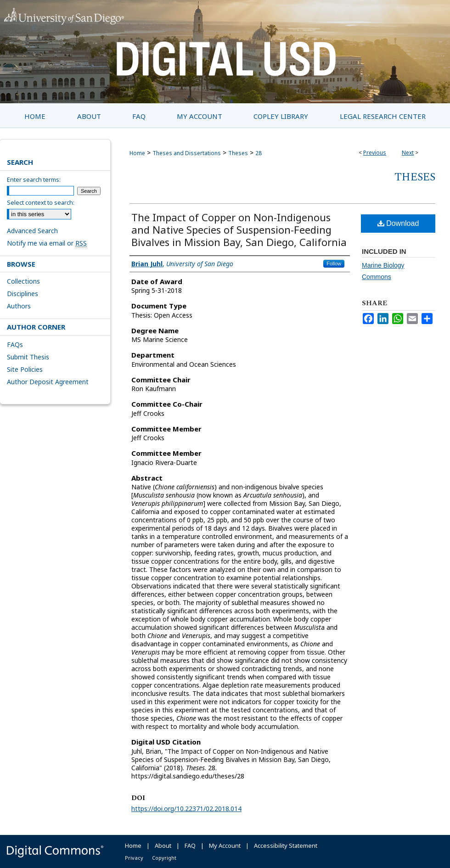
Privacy (134, 858)
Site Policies (25, 369)
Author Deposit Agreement (48, 382)
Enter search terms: (34, 179)
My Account (225, 846)
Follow (334, 263)
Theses (238, 153)
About (163, 846)
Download (398, 223)
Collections (23, 281)
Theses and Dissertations (187, 153)
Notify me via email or (47, 243)
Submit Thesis (28, 357)
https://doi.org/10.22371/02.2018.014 (186, 809)
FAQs (15, 344)
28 (259, 153)
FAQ (190, 846)
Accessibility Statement (286, 846)
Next (408, 153)
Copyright (164, 858)
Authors (19, 306)
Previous (375, 153)
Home (137, 153)
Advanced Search (32, 231)
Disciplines (22, 294)
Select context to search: (41, 202)
